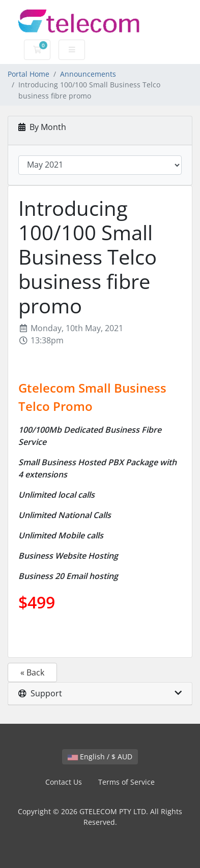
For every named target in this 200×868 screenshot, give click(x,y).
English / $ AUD (100, 757)
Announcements (88, 74)
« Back (32, 672)
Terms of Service (126, 782)
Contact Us (64, 782)
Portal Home (28, 74)
